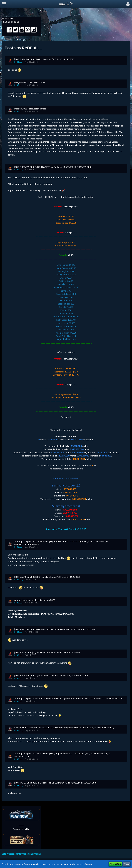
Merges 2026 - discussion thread (30, 82)
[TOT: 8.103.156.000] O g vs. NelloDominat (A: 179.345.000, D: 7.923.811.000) (51, 675)
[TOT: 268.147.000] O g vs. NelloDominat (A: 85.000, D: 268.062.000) (47, 652)
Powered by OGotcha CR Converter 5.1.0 (65, 529)
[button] (4, 4)
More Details (116, 864)
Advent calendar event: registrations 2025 (35, 600)
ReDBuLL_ (19, 62)
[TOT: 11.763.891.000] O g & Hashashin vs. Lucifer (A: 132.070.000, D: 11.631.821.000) (55, 783)
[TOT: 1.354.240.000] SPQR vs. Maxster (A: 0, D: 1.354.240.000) (44, 59)
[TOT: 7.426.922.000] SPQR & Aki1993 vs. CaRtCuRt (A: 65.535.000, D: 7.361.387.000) (55, 629)
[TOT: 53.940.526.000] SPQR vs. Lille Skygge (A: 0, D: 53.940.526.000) (47, 577)
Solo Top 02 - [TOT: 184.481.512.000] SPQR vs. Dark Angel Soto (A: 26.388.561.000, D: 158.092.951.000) (64, 728)
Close (127, 864)
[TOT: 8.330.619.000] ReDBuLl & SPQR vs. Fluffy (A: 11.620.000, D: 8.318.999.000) (53, 167)
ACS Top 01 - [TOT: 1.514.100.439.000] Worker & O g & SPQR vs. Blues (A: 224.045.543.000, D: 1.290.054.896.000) (69, 698)
